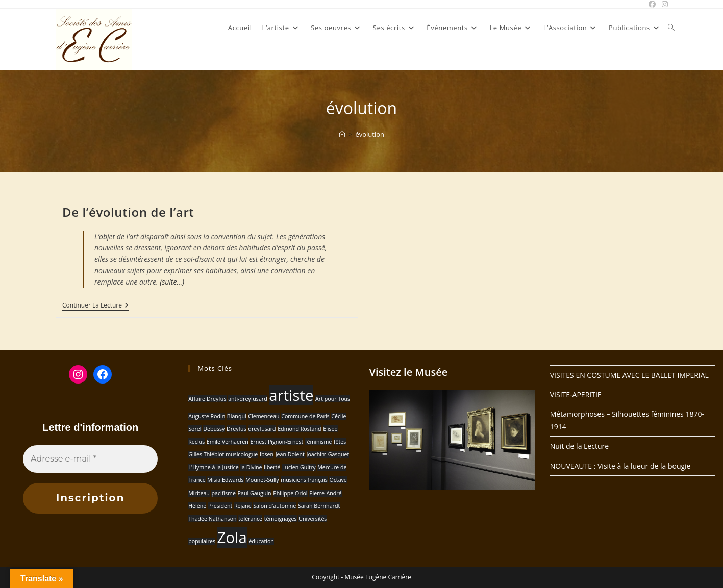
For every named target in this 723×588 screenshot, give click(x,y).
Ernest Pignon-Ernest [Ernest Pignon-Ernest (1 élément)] (277, 442)
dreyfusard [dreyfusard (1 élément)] (262, 429)
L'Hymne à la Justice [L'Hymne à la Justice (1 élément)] (213, 467)
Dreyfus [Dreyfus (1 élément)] (236, 429)
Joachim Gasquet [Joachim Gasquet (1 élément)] (328, 454)
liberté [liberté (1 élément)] (272, 467)
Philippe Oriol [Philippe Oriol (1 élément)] (290, 493)
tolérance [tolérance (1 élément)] (250, 519)
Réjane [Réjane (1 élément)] (243, 506)
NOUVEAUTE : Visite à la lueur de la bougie (620, 466)
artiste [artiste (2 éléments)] (291, 395)
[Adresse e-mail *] (90, 459)
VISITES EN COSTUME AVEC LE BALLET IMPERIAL (629, 375)
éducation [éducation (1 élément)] (261, 541)
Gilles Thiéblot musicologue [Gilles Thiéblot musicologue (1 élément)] (223, 454)
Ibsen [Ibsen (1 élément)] (267, 454)
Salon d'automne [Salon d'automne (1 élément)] (275, 506)
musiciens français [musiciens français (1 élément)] (304, 480)
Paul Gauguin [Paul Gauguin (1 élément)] (255, 493)
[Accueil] (342, 134)
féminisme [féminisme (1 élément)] (318, 442)
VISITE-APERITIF (576, 394)
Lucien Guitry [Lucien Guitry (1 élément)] (299, 467)
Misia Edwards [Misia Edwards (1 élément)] (225, 480)
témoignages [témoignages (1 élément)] (281, 519)
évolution (370, 134)
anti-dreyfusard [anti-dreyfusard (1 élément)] (248, 399)
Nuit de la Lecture (579, 446)
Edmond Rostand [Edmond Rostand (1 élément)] (299, 429)
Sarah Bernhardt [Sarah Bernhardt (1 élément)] (319, 506)
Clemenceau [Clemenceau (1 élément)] (264, 416)
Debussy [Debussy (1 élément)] (214, 429)
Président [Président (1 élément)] (220, 506)
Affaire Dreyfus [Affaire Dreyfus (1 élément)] (207, 399)
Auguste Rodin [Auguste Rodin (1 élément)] (207, 416)
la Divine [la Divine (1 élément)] (251, 467)
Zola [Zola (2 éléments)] (232, 538)
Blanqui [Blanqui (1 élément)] (237, 416)
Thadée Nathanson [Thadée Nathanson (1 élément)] (212, 519)
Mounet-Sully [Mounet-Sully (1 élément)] (262, 480)
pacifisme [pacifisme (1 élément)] (223, 493)
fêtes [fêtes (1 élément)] (340, 442)
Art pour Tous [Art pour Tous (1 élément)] (333, 399)
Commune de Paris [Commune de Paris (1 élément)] (305, 416)
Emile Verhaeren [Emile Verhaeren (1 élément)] (228, 442)
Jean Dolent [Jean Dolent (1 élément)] (290, 454)
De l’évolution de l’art (128, 212)
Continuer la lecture (95, 306)
